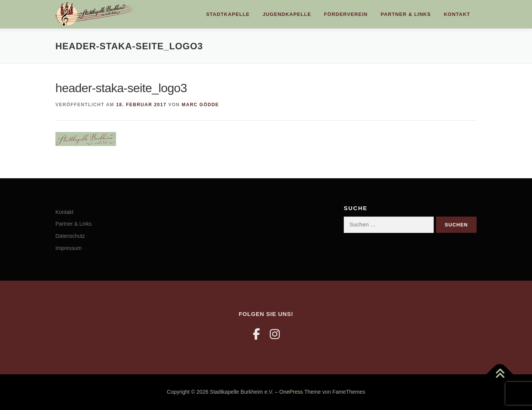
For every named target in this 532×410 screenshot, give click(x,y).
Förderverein (346, 14)
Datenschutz (70, 236)
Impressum (68, 248)
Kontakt (457, 14)
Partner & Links (406, 14)
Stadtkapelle (228, 14)
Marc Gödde (200, 105)
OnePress (291, 392)
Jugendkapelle (287, 14)
